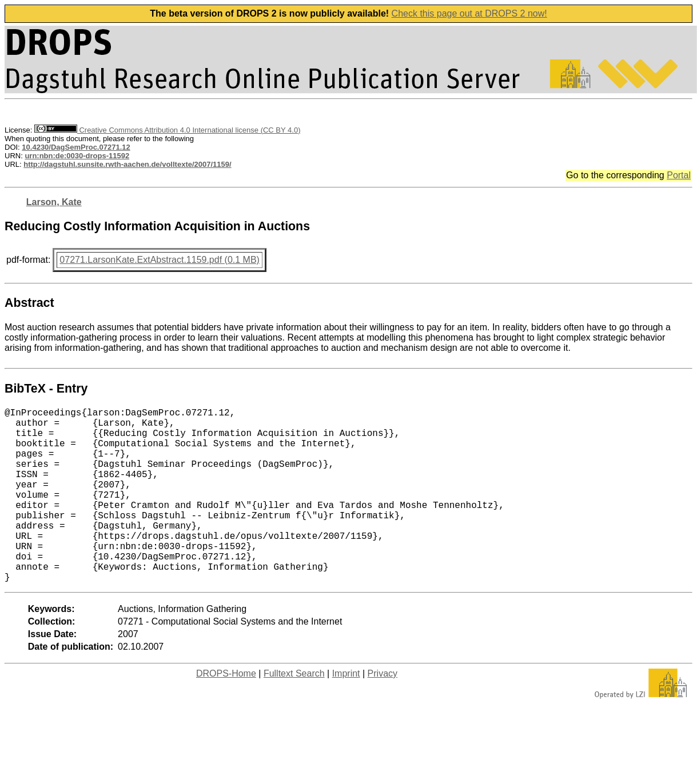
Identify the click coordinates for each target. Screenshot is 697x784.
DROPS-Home (226, 712)
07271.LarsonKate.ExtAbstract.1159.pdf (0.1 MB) (160, 260)
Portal (679, 175)
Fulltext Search (294, 712)
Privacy (383, 712)
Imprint (346, 712)
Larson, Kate (54, 202)
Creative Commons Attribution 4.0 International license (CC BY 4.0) (167, 130)
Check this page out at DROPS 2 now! (469, 13)
